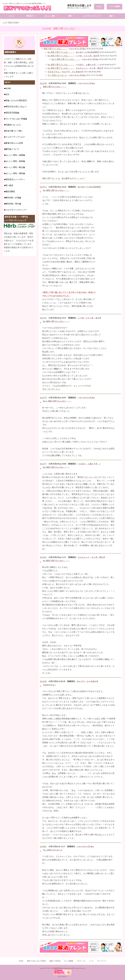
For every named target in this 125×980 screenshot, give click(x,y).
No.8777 (43, 464)
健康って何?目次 (55, 961)
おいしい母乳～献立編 (15, 167)
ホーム (12, 16)
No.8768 (43, 83)
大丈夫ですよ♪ (54, 72)
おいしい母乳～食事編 (15, 155)
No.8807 (43, 846)
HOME (8, 88)
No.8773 (43, 187)
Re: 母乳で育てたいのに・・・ (61, 52)
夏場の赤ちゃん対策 (14, 143)
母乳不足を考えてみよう (16, 107)
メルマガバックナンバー (92, 16)
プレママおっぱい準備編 (16, 119)
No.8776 (43, 318)
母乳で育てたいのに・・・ (55, 49)
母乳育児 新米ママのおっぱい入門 (64, 968)
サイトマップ (102, 961)
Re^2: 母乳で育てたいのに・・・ (66, 59)
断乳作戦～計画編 (13, 198)
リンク (91, 961)
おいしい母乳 (50, 16)
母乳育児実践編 (12, 113)
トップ (5, 22)
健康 (111, 16)
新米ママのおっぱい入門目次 (36, 961)
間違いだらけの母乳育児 (16, 100)
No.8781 (43, 557)
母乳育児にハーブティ (15, 179)
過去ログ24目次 (13, 22)
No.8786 (43, 681)
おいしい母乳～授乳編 (15, 173)
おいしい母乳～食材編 (15, 161)
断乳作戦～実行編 (13, 204)
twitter (99, 7)
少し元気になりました (57, 75)
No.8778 (43, 398)
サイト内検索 (115, 7)
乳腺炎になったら (13, 125)
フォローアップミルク (15, 137)
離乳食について (12, 149)
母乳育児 (30, 16)
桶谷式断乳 (10, 192)
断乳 (70, 16)
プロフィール (81, 961)
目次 (7, 94)
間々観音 (9, 185)
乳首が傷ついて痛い (14, 131)
